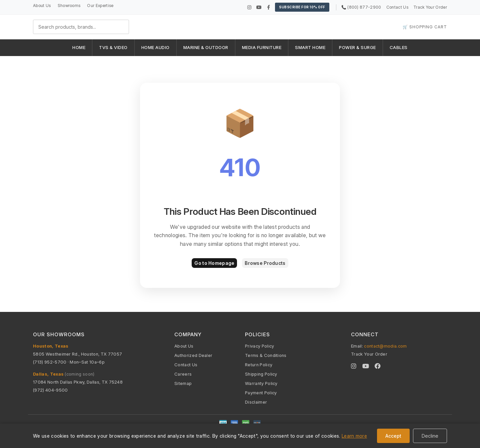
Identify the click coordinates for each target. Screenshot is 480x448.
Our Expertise (100, 6)
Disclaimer (256, 402)
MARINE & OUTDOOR (206, 47)
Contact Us (397, 7)
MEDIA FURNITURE (262, 47)
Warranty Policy (261, 383)
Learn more (354, 436)
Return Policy (259, 365)
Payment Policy (261, 393)
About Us (42, 6)
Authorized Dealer (193, 355)
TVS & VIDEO (113, 47)
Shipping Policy (261, 374)
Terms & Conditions (266, 355)
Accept (393, 436)
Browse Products (265, 263)
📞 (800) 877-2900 (361, 7)
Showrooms (69, 6)
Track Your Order (430, 7)
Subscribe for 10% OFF (302, 7)
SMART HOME (310, 47)
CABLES (399, 47)
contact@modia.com (385, 346)
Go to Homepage (214, 263)
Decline (430, 436)
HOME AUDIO (155, 47)
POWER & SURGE (357, 47)
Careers (183, 374)
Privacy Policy (259, 346)
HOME (79, 47)
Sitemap (183, 383)
